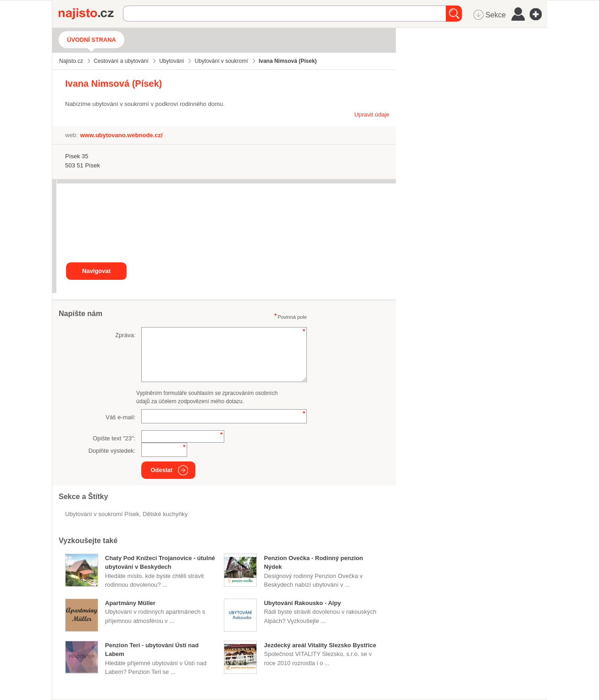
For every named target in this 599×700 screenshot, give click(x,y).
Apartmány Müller (130, 603)
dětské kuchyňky (165, 514)
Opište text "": (114, 438)
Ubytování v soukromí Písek (102, 514)
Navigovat (96, 271)
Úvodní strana (92, 40)
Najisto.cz (91, 14)
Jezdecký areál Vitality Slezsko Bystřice (320, 645)
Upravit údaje (372, 114)
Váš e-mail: (120, 417)
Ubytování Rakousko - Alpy (302, 603)
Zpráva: (125, 335)
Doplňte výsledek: (112, 451)
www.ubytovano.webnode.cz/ (121, 135)
